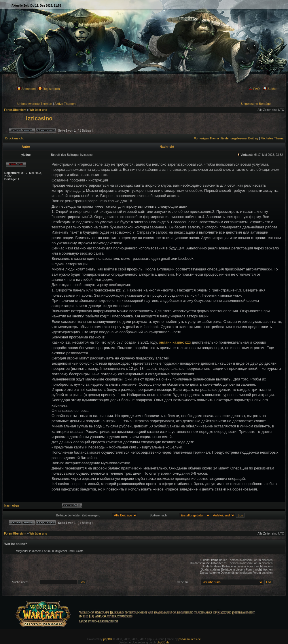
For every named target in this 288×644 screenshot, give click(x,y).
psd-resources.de (190, 639)
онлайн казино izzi (175, 342)
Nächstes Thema (272, 138)
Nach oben (12, 506)
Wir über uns (38, 110)
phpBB (108, 639)
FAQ (254, 89)
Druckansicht (15, 138)
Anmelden (26, 89)
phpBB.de (163, 642)
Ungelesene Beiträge (256, 104)
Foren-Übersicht (15, 110)
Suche (270, 89)
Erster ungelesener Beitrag (240, 138)
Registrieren (49, 89)
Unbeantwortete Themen (35, 104)
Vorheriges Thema (207, 138)
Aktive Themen (65, 104)
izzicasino (39, 118)
